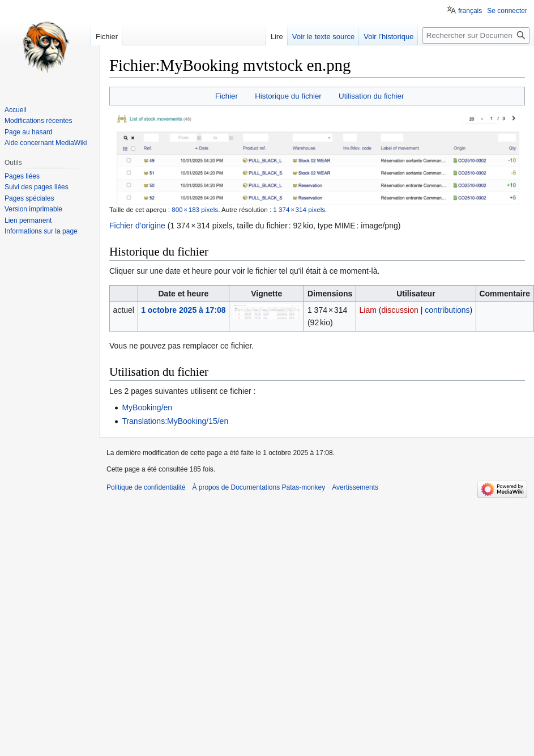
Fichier (227, 96)
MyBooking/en (147, 407)
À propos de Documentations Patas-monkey (259, 487)
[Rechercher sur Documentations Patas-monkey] (476, 35)
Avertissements (355, 487)
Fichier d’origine (137, 226)
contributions (447, 310)
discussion (400, 310)
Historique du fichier (288, 96)
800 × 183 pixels (195, 209)
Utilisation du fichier (371, 96)
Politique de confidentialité (146, 487)
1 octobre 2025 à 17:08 (183, 310)
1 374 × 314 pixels (299, 209)
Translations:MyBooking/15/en (175, 421)
